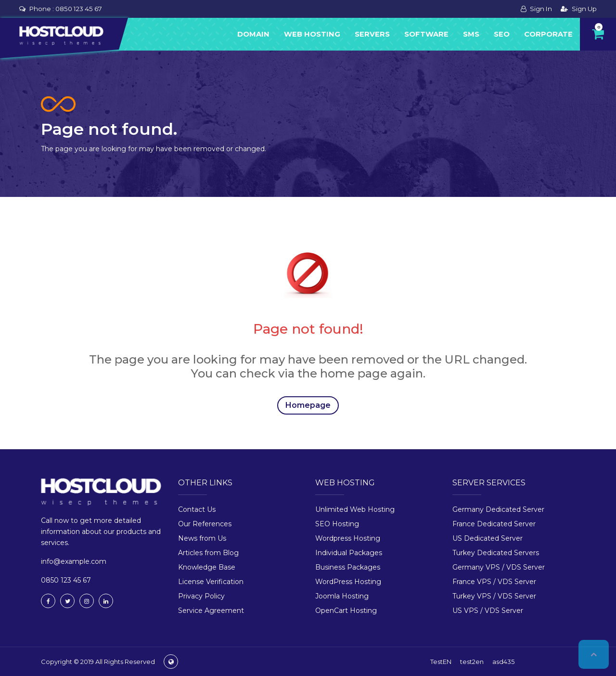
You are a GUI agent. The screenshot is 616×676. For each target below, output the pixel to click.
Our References (205, 524)
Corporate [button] (548, 34)
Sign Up (579, 9)
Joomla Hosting (342, 596)
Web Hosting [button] (312, 34)
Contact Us (197, 509)
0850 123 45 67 (79, 9)
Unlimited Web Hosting (355, 509)
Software (426, 34)
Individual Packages (349, 553)
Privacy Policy (201, 596)
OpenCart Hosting (346, 611)
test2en (472, 662)
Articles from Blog (208, 553)
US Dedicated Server (488, 538)
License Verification (211, 582)
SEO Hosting (337, 524)
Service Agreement (211, 611)
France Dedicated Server (494, 524)
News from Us (202, 538)
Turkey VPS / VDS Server (494, 596)
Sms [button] (471, 34)
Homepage (308, 405)
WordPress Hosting (348, 582)
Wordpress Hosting (348, 538)
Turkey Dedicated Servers (496, 553)
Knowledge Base (207, 567)
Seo (502, 34)
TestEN (441, 662)
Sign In (536, 9)
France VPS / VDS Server (494, 582)
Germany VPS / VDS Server (499, 567)
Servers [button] (372, 34)
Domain (253, 34)
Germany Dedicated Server (498, 509)
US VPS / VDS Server (488, 611)
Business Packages (348, 567)
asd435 (503, 662)
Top (594, 654)
